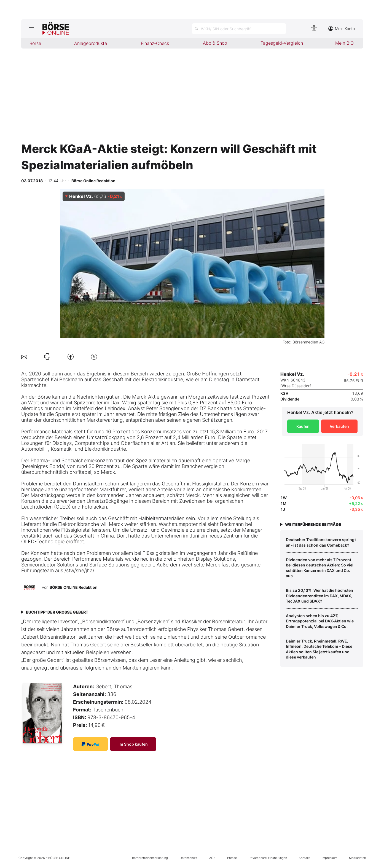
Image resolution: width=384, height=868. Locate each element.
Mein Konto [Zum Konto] (342, 29)
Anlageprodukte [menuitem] (91, 43)
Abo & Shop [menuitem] (215, 43)
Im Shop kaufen (133, 744)
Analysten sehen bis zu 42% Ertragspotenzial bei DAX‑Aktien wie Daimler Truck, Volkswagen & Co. (320, 621)
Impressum (329, 858)
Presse (232, 858)
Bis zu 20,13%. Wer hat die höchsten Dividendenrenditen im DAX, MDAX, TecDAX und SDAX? (319, 596)
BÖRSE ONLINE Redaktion (74, 587)
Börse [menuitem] (35, 43)
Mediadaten (357, 858)
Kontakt (304, 858)
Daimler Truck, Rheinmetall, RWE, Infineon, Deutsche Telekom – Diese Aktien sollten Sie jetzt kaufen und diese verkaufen (319, 649)
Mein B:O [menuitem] (344, 43)
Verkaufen (339, 426)
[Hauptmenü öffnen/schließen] (32, 29)
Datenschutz (189, 858)
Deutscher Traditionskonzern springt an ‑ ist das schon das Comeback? (321, 542)
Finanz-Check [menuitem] (155, 43)
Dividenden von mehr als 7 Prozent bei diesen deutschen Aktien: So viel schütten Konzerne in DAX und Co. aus (320, 568)
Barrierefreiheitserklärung (150, 858)
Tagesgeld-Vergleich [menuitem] (282, 43)
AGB (212, 858)
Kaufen (303, 426)
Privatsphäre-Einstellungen (268, 858)
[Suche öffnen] (239, 29)
